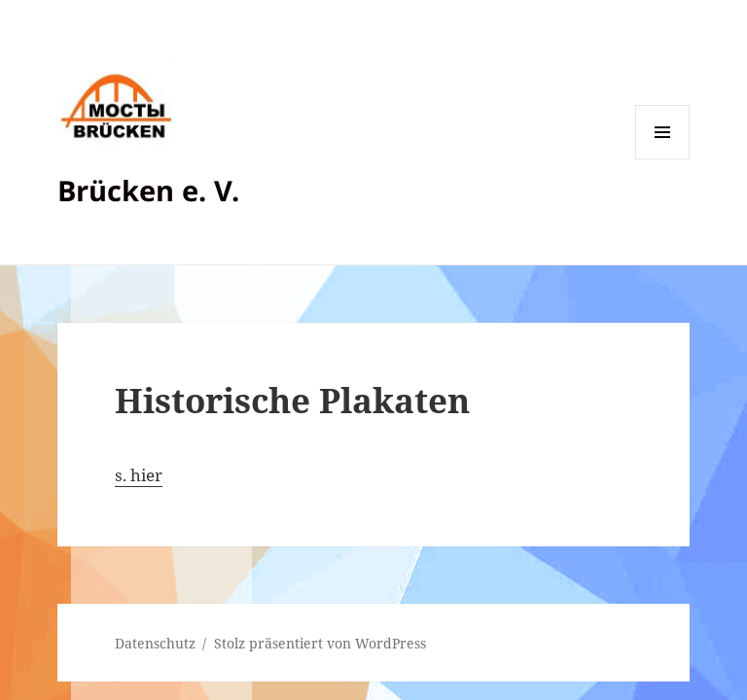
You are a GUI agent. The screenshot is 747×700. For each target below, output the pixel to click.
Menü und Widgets (663, 159)
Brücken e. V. (148, 190)
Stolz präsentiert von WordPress (320, 643)
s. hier (139, 475)
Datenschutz (155, 643)
